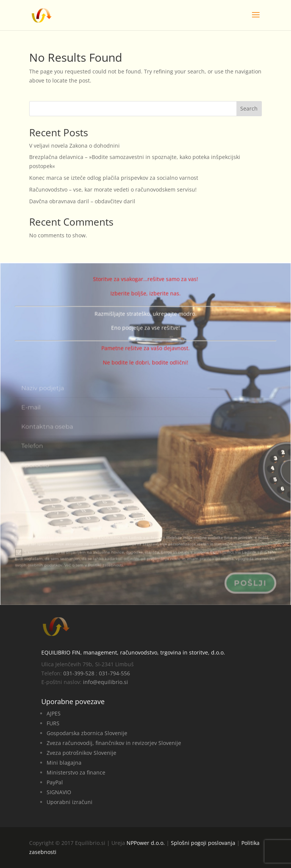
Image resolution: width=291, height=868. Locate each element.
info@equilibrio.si (106, 682)
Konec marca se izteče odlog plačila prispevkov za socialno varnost (114, 178)
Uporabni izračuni (70, 802)
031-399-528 (79, 673)
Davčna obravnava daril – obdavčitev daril (82, 201)
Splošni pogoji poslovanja (203, 843)
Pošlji (248, 583)
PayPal (55, 782)
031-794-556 (114, 673)
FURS (53, 723)
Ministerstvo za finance (76, 772)
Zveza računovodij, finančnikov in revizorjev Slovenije (114, 743)
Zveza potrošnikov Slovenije (81, 753)
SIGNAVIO (59, 792)
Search (249, 108)
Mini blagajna (64, 763)
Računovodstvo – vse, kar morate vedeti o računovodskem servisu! (113, 189)
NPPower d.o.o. (146, 843)
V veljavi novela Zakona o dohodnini (74, 146)
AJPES (54, 713)
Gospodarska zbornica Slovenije (87, 733)
